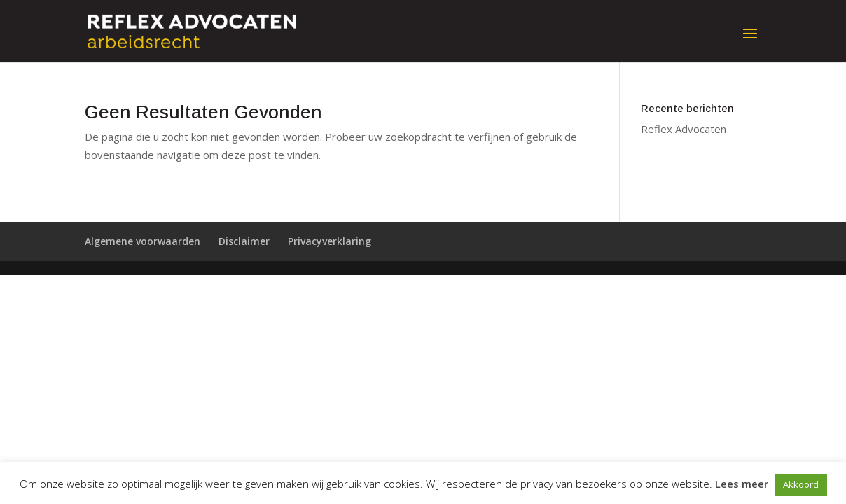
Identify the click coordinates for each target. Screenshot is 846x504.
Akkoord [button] (801, 484)
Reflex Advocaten (684, 129)
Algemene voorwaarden (143, 241)
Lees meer (742, 484)
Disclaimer (244, 241)
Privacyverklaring (330, 241)
